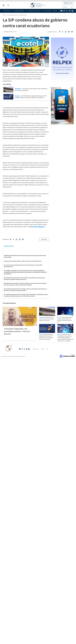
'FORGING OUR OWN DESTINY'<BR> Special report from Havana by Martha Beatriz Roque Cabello (25, 256)
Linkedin (29, 349)
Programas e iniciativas (34, 11)
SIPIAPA (4, 15)
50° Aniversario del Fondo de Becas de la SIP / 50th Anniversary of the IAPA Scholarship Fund (23, 266)
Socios (72, 11)
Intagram (27, 349)
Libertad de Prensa (20, 11)
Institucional (7, 11)
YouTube (20, 349)
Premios (64, 11)
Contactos (43, 349)
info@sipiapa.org (36, 349)
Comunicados (48, 11)
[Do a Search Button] (8, 5)
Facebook (22, 349)
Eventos (55, 11)
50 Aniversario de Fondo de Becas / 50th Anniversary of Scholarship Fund (23, 261)
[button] (68, 3)
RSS (47, 349)
